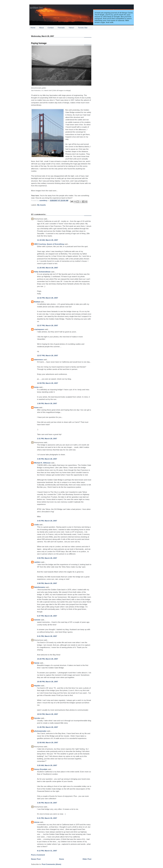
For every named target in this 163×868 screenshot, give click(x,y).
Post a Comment (38, 855)
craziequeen (39, 329)
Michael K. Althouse (42, 463)
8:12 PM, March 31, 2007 (47, 851)
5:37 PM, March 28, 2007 (47, 616)
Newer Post (36, 859)
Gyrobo (37, 718)
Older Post (87, 859)
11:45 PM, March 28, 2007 (48, 727)
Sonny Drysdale (41, 769)
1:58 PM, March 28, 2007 (47, 403)
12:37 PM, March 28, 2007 (48, 325)
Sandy (37, 663)
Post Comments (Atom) (51, 864)
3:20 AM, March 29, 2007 (47, 765)
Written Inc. (37, 8)
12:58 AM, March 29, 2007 (48, 742)
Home (33, 28)
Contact (51, 28)
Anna (36, 407)
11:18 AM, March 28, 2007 (48, 240)
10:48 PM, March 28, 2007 (48, 682)
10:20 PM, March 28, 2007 (48, 659)
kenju (36, 387)
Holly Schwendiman (42, 272)
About (42, 28)
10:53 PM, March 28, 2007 (48, 714)
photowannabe (40, 731)
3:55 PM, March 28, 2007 (47, 558)
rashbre (37, 562)
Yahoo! (71, 28)
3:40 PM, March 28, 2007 (47, 459)
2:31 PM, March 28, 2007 (47, 438)
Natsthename (40, 587)
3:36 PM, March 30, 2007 (47, 803)
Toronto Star (83, 28)
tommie (37, 620)
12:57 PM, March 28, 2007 (48, 355)
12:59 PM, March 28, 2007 (48, 383)
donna (37, 822)
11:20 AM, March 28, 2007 (48, 268)
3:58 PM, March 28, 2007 (47, 583)
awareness (39, 359)
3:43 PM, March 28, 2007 (47, 521)
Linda (36, 525)
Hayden (37, 686)
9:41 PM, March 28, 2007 (47, 636)
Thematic (61, 28)
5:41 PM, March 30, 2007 (47, 818)
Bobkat (37, 302)
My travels (41, 205)
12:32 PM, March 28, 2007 (48, 298)
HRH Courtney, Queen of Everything (49, 244)
